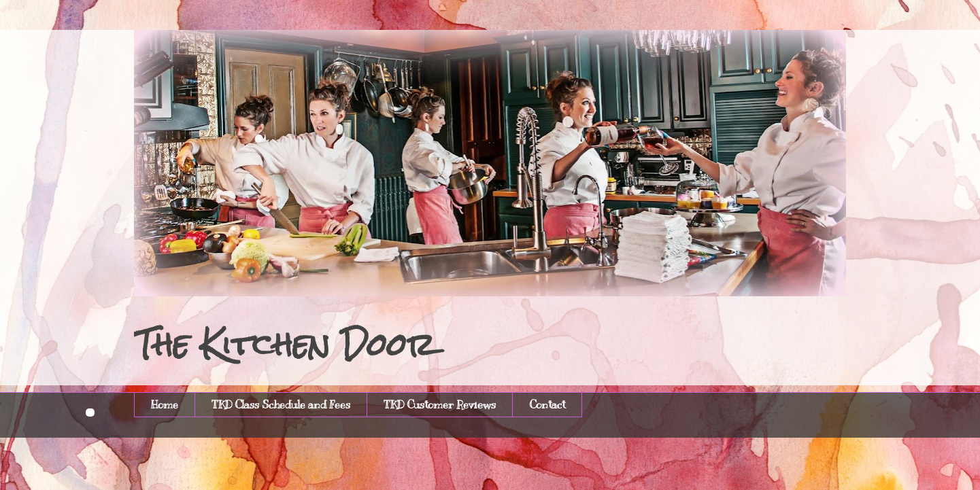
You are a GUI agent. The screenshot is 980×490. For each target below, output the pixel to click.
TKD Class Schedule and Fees (281, 405)
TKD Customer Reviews (440, 405)
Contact (547, 405)
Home (165, 405)
